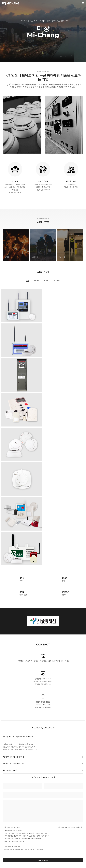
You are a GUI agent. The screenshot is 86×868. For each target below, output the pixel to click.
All (28, 280)
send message (43, 860)
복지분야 (47, 280)
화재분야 (37, 280)
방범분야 (57, 280)
